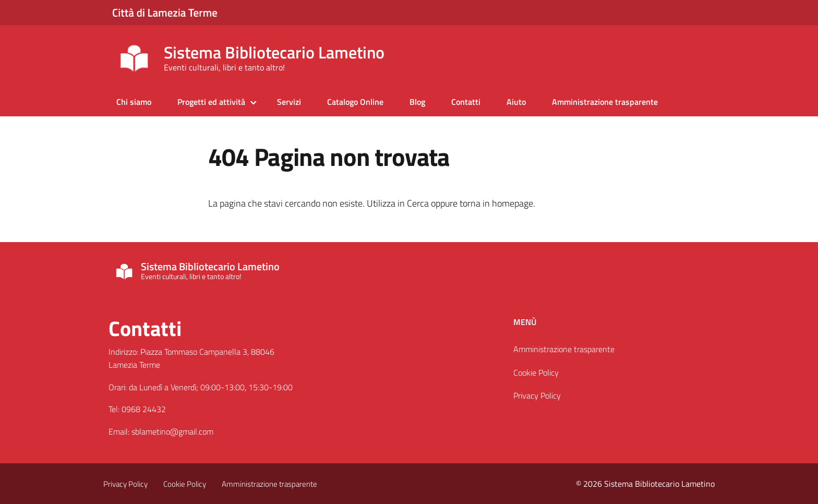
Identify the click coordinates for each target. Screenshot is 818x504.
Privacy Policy (537, 395)
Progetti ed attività (211, 102)
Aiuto (516, 102)
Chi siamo (134, 102)
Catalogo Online (355, 102)
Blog (417, 102)
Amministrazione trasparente (605, 102)
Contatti (466, 102)
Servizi (289, 102)
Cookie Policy (536, 373)
